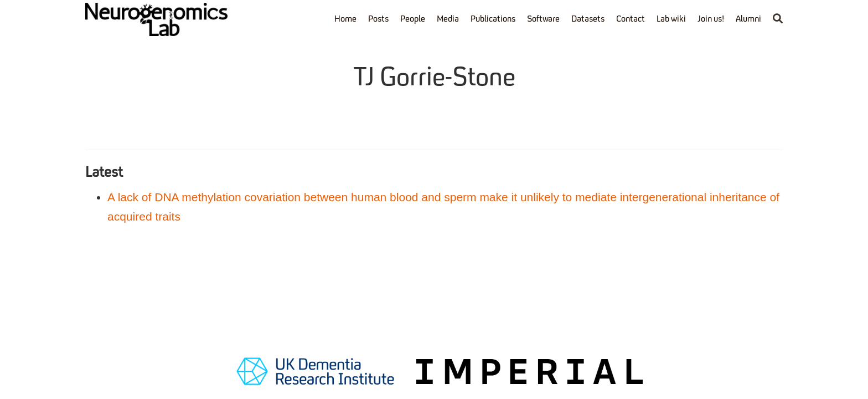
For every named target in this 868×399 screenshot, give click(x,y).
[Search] (778, 20)
